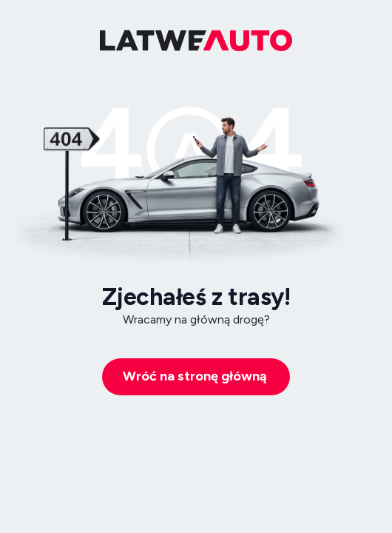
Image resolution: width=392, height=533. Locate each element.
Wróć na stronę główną (195, 376)
